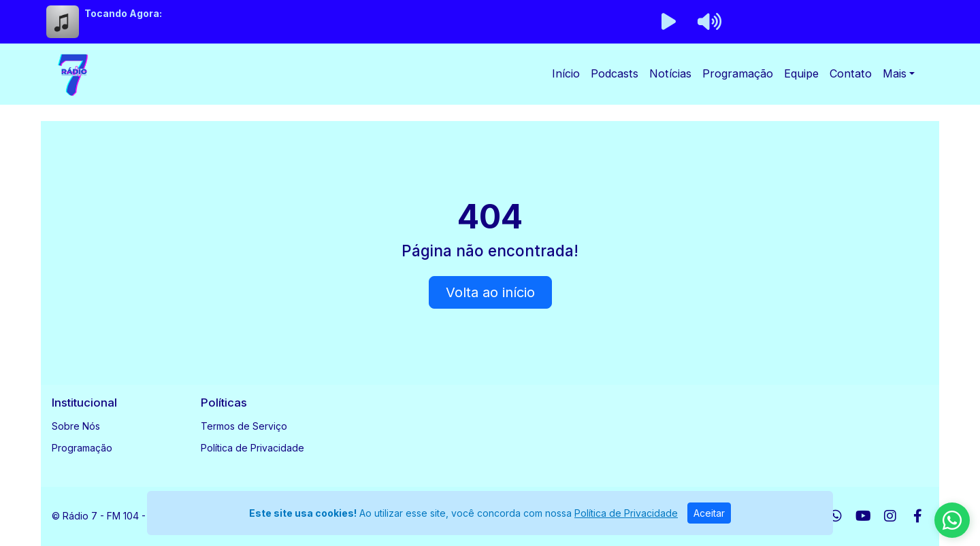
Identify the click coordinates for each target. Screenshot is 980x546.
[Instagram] (890, 516)
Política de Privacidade (252, 448)
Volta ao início (490, 292)
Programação (738, 73)
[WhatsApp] (836, 516)
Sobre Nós (76, 426)
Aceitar (709, 513)
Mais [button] (895, 73)
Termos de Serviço (244, 426)
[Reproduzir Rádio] (668, 22)
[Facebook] (918, 516)
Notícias (670, 73)
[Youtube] (863, 516)
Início (566, 73)
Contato (851, 73)
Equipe (801, 73)
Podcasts (615, 73)
